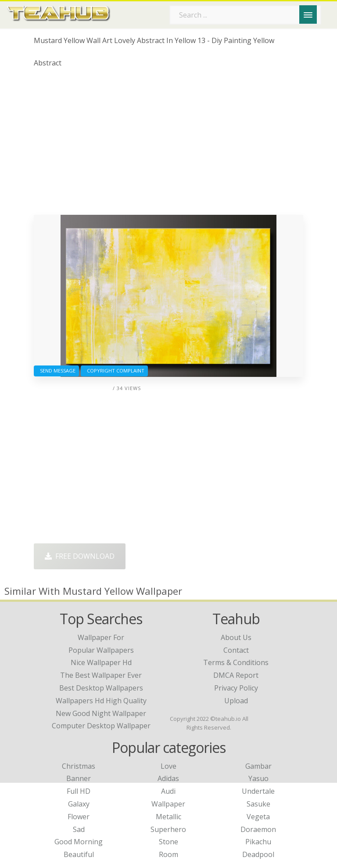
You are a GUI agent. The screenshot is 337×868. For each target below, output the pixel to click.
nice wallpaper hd (101, 662)
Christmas (79, 766)
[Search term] (245, 15)
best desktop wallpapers (101, 688)
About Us (236, 637)
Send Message (56, 371)
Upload (236, 701)
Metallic (168, 817)
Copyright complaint (114, 371)
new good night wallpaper (101, 713)
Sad (79, 829)
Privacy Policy (236, 688)
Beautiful (79, 854)
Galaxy (79, 804)
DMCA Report (236, 675)
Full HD (79, 791)
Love (168, 766)
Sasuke (258, 804)
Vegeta (258, 817)
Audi (168, 791)
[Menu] (308, 14)
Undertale (258, 791)
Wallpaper (168, 804)
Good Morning (79, 842)
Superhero (168, 829)
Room (168, 854)
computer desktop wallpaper (101, 726)
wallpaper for (101, 637)
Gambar (258, 766)
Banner (79, 778)
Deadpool (258, 854)
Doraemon (258, 829)
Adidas (168, 778)
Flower (79, 817)
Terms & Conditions (236, 662)
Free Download (80, 556)
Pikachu (258, 842)
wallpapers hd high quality (101, 701)
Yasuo (258, 778)
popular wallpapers (101, 650)
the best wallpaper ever (101, 675)
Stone (168, 842)
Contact (236, 650)
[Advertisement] (168, 145)
